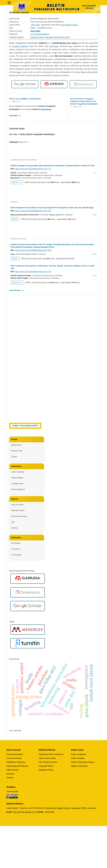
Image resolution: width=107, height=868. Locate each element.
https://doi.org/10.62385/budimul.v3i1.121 (33, 169)
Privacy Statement (18, 489)
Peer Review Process (19, 516)
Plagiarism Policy (46, 770)
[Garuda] (49, 37)
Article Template (17, 478)
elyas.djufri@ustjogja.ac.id (24, 812)
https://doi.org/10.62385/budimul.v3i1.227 (33, 211)
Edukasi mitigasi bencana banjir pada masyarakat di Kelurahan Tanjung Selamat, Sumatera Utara (53, 166)
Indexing (14, 528)
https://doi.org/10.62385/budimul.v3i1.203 (33, 250)
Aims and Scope (17, 505)
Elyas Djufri (35, 31)
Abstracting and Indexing (17, 766)
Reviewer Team (17, 451)
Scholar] (41, 37)
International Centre (69, 25)
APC (13, 522)
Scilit (67, 37)
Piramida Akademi (20, 46)
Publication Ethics (18, 510)
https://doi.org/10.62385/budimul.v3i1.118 (33, 271)
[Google (34, 37)
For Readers (16, 543)
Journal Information (15, 754)
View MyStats (12, 791)
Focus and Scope (14, 758)
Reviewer (11, 774)
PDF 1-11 (18, 182)
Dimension (59, 37)
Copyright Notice (17, 484)
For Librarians (16, 555)
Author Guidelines (18, 472)
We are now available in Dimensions (25, 99)
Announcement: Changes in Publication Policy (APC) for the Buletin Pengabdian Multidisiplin (84, 101)
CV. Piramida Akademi (40, 34)
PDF (16, 219)
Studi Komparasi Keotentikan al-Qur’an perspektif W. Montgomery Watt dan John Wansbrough (52, 208)
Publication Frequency (16, 762)
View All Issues (15, 290)
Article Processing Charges (83, 762)
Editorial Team (17, 445)
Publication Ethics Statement (51, 754)
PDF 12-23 (18, 283)
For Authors (16, 549)
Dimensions (46, 109)
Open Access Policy (47, 758)
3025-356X (36, 25)
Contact (14, 457)
